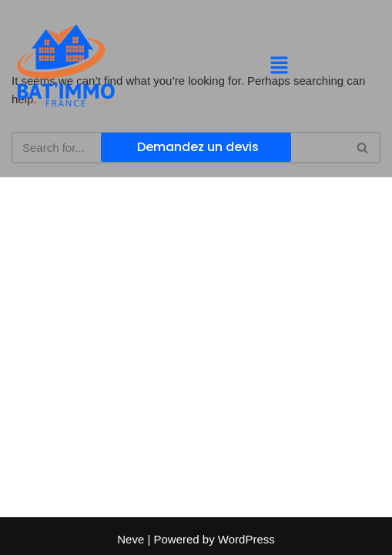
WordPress (246, 539)
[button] (279, 66)
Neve (131, 539)
